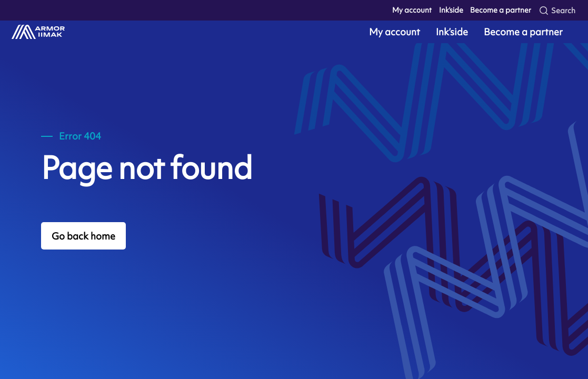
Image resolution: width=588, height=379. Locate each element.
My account (412, 10)
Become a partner (501, 10)
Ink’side (451, 10)
